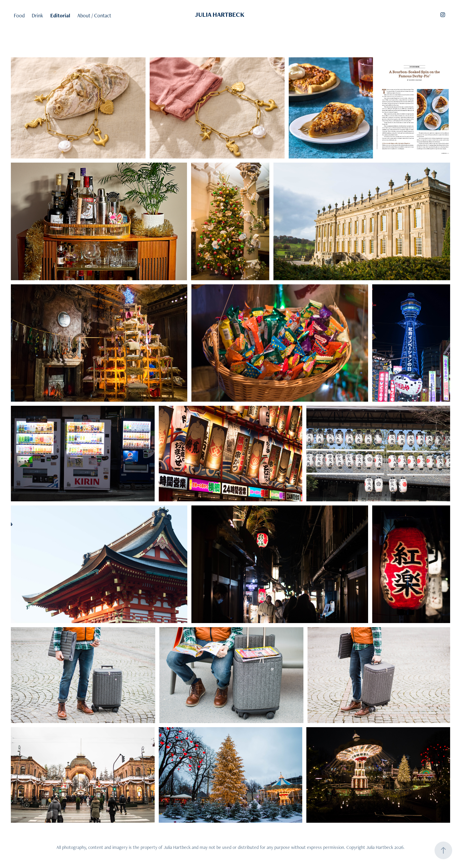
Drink (37, 15)
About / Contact (94, 15)
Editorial (60, 15)
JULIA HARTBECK (220, 15)
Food (19, 15)
